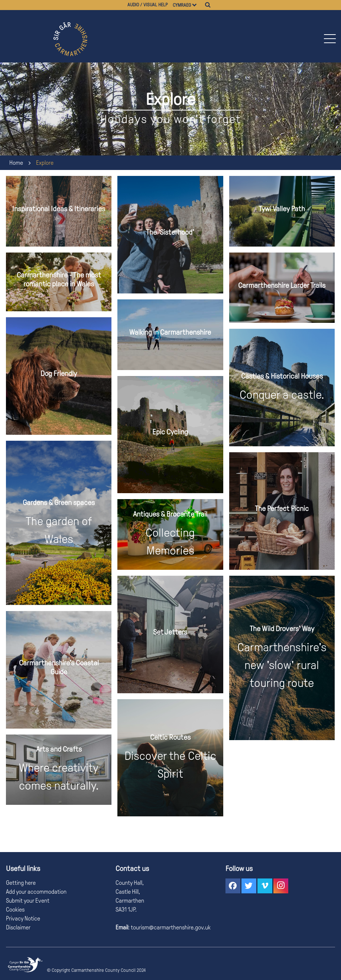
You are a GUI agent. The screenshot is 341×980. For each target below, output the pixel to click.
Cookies (15, 910)
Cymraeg (182, 5)
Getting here (21, 883)
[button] (329, 39)
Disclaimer (18, 927)
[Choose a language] (198, 5)
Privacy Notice (23, 918)
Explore (45, 163)
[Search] (208, 5)
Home (16, 163)
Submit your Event (28, 901)
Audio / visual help (148, 5)
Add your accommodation (36, 892)
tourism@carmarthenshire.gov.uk (170, 927)
